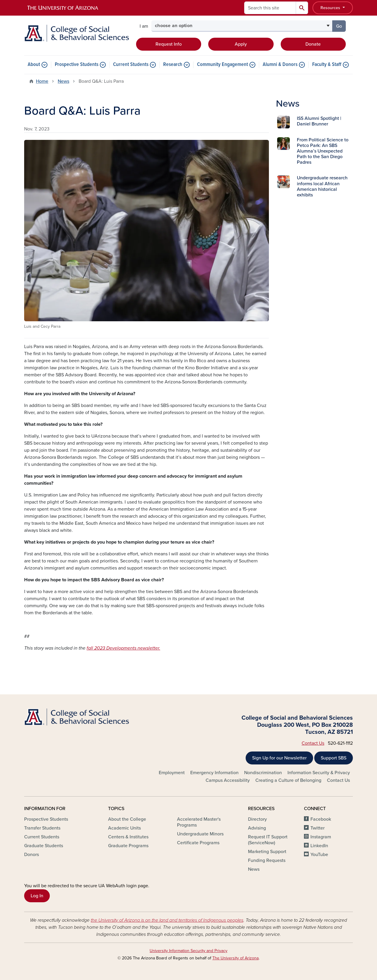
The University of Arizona (235, 958)
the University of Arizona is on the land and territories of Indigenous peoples (167, 920)
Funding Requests (267, 860)
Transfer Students (42, 828)
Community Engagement (223, 65)
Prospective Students (77, 65)
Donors (32, 855)
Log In (37, 896)
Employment (172, 773)
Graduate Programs (128, 846)
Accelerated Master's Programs (199, 822)
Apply (241, 44)
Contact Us (313, 743)
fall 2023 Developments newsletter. (123, 648)
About (34, 65)
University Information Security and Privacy (188, 951)
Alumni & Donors (280, 65)
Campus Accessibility (228, 780)
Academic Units (124, 828)
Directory (257, 819)
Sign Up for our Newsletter (279, 758)
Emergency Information (214, 773)
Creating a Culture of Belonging (288, 780)
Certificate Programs (198, 843)
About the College (127, 819)
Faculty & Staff (327, 65)
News (63, 81)
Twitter (318, 828)
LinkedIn (319, 846)
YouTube (319, 855)
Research (173, 65)
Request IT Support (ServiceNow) (268, 840)
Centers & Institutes (128, 837)
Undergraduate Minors (200, 834)
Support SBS (334, 758)
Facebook (321, 819)
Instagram (321, 837)
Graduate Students (44, 846)
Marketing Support (267, 852)
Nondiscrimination (263, 773)
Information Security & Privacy (319, 773)
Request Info (169, 44)
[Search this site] (270, 8)
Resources (331, 8)
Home (42, 81)
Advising (257, 828)
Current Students (131, 65)
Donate (313, 44)
